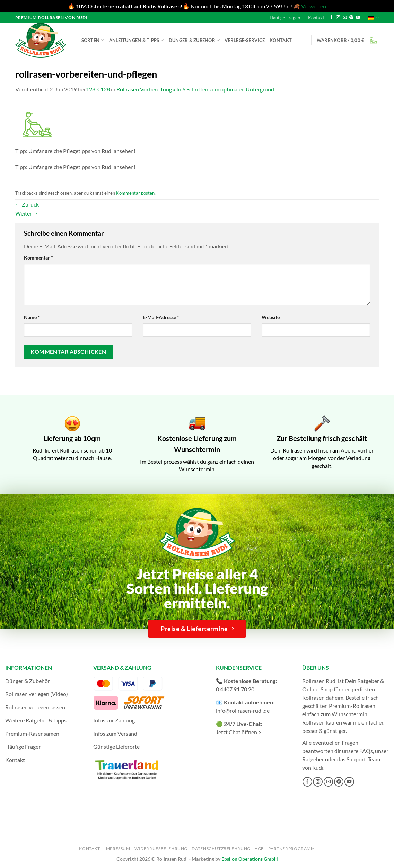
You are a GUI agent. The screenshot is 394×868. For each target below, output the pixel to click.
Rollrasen (313, 697)
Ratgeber (313, 759)
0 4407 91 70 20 (235, 689)
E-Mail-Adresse (161, 317)
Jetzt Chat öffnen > (239, 732)
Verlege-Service (245, 40)
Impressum (117, 848)
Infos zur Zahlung (114, 720)
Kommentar (38, 258)
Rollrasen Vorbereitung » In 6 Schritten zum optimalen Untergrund (195, 89)
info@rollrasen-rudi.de (243, 711)
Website (271, 317)
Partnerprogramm (291, 848)
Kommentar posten (135, 193)
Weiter (27, 213)
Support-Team (363, 759)
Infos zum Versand (115, 733)
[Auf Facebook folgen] (331, 18)
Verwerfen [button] (314, 6)
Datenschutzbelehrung (221, 848)
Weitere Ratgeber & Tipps (36, 720)
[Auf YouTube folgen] (358, 18)
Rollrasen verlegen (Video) (37, 694)
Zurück (27, 204)
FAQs (366, 751)
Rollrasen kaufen (322, 722)
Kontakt (316, 18)
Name (32, 317)
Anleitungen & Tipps (137, 40)
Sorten (93, 40)
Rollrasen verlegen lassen (35, 707)
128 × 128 (98, 89)
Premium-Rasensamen (32, 733)
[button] (348, 40)
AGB (259, 848)
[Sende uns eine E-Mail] (345, 18)
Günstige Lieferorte (116, 747)
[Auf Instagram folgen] (338, 18)
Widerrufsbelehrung (161, 848)
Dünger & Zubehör (194, 40)
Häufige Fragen (285, 18)
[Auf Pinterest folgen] (351, 18)
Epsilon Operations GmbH (250, 859)
